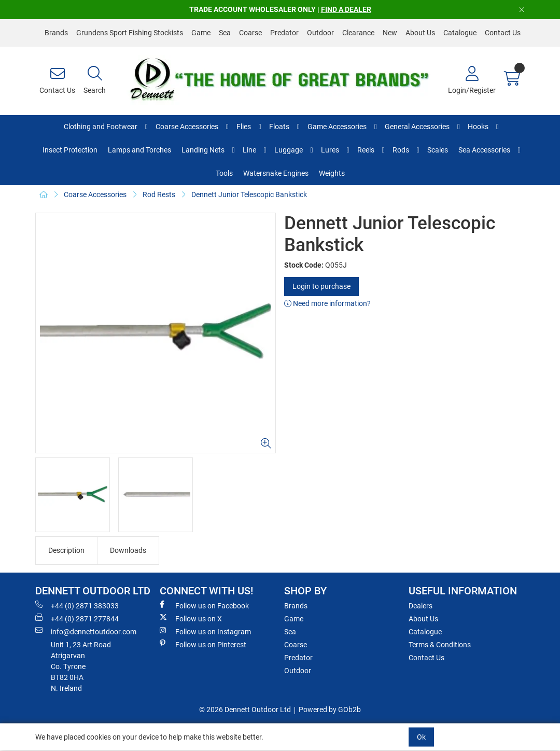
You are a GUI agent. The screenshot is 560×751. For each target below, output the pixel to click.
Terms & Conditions (440, 645)
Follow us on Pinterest (203, 644)
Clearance (358, 33)
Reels (366, 150)
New (390, 33)
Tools (224, 173)
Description (66, 550)
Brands (56, 33)
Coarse (250, 33)
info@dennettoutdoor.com (86, 631)
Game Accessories (337, 127)
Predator (284, 33)
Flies (244, 127)
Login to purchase (321, 286)
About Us (420, 33)
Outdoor (320, 33)
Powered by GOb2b (330, 710)
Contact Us (503, 33)
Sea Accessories (484, 150)
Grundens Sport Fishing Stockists (130, 33)
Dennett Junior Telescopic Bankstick (249, 194)
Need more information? (327, 303)
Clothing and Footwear (101, 127)
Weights (332, 173)
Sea (225, 33)
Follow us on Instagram (205, 631)
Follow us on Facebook (204, 605)
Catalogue (460, 33)
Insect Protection (70, 150)
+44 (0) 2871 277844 (77, 618)
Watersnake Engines (276, 173)
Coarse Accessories (187, 127)
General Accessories (417, 127)
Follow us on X (191, 618)
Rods (401, 150)
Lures (330, 150)
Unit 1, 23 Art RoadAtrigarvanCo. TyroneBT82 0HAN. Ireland (81, 666)
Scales (438, 150)
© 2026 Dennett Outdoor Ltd (245, 710)
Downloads (128, 550)
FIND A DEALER (346, 9)
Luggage (289, 150)
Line (249, 150)
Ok (421, 737)
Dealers (421, 606)
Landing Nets (203, 150)
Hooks (478, 127)
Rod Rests (159, 194)
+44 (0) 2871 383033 (77, 605)
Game (201, 33)
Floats (279, 127)
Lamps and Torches (139, 150)
